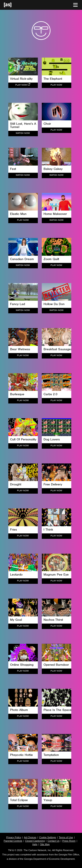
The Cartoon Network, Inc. (38, 850)
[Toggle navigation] (75, 5)
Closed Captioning (35, 841)
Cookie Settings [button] (48, 837)
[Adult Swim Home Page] (13, 5)
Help (35, 844)
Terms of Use (66, 837)
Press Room (69, 841)
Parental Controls (13, 841)
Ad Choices (30, 837)
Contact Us (53, 841)
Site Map (45, 844)
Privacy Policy (14, 837)
